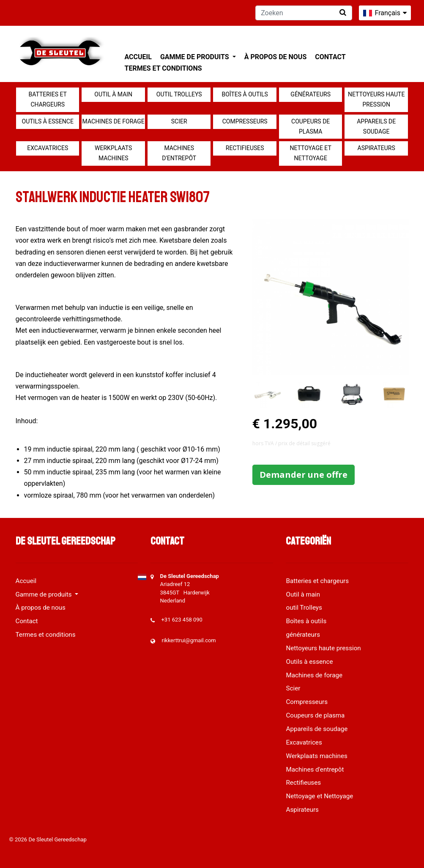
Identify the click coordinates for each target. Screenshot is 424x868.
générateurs (310, 94)
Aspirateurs (376, 148)
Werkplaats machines (113, 153)
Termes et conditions (163, 68)
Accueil (138, 57)
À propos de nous (276, 57)
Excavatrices (48, 148)
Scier (179, 121)
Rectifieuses (245, 148)
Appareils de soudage (376, 126)
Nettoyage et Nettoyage (311, 153)
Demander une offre (304, 475)
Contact (330, 57)
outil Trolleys (179, 94)
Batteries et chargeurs (48, 99)
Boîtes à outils (245, 94)
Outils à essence (48, 121)
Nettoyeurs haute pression (376, 99)
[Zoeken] (304, 13)
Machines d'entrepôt (179, 153)
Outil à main (113, 94)
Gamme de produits (196, 57)
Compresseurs (245, 121)
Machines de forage (114, 121)
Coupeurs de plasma (310, 126)
